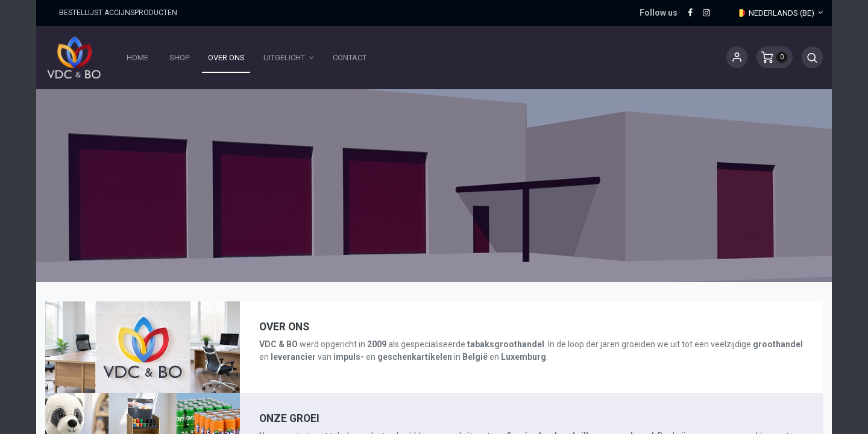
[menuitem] (138, 58)
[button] (812, 57)
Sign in (737, 57)
